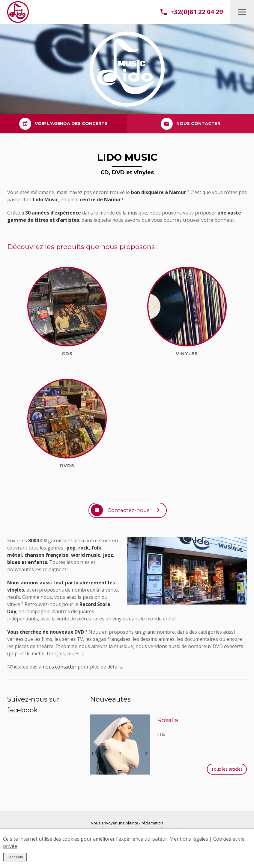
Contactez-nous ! (130, 512)
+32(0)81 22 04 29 (192, 12)
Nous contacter (191, 124)
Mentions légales (189, 839)
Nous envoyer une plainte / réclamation (127, 826)
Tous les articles (227, 772)
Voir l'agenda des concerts (63, 124)
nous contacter (60, 670)
